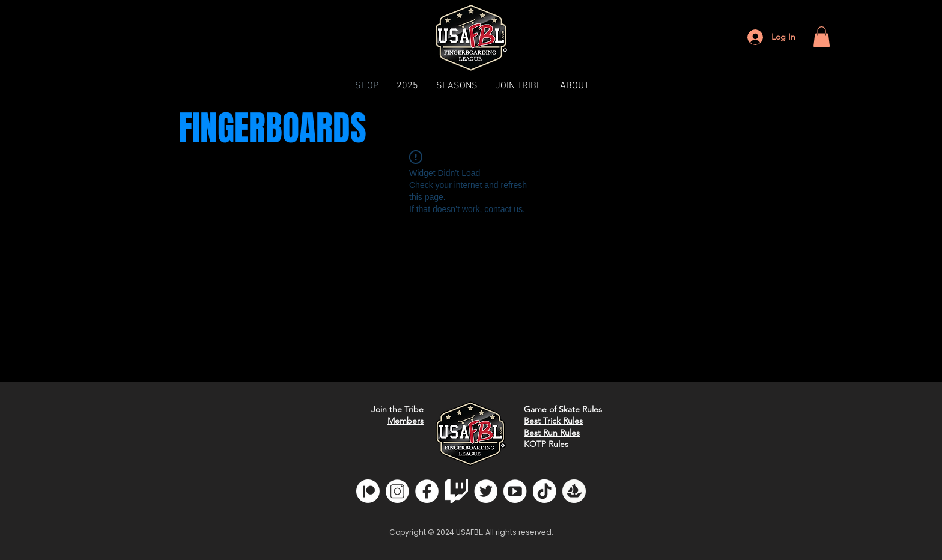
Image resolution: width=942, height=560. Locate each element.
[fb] (427, 491)
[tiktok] (545, 491)
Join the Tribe (397, 409)
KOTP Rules (546, 444)
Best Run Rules (552, 433)
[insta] (397, 491)
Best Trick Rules (553, 421)
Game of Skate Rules (563, 409)
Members (406, 421)
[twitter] (486, 491)
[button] (822, 37)
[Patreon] (368, 491)
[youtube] (515, 491)
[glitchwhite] (456, 491)
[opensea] (574, 491)
